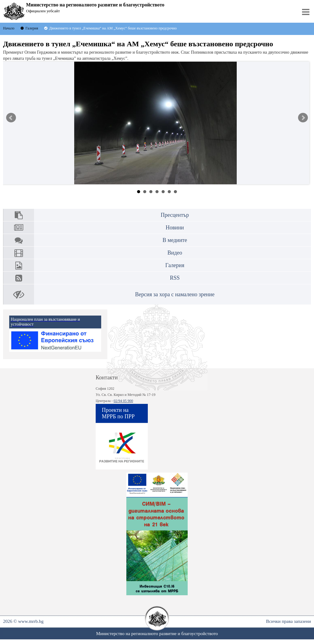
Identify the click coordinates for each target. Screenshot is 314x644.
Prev (11, 118)
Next (303, 118)
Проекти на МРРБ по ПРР (118, 413)
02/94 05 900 (123, 401)
